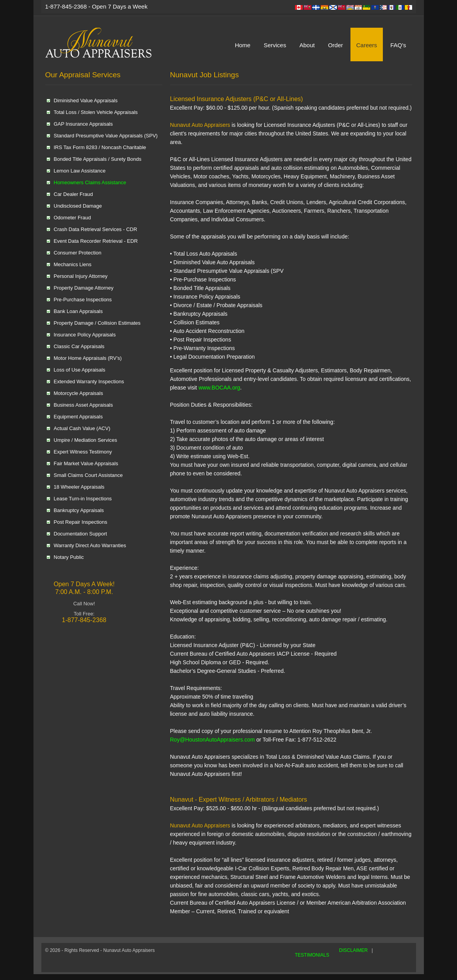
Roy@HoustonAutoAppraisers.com (212, 740)
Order (335, 45)
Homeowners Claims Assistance (90, 182)
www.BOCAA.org (219, 388)
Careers (367, 45)
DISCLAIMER (353, 950)
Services (275, 45)
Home (243, 45)
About (307, 45)
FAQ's (398, 45)
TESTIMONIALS (312, 955)
